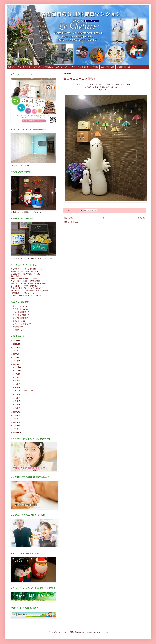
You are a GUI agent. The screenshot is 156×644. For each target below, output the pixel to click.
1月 (17, 408)
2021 (15, 358)
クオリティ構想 (19, 315)
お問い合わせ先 (62, 67)
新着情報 (11, 67)
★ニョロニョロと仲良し (80, 79)
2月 (17, 405)
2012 (15, 432)
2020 (15, 361)
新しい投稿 (68, 218)
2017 (15, 415)
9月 (17, 377)
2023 (15, 351)
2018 (15, 412)
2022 (15, 354)
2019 (15, 364)
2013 (15, 429)
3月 (17, 401)
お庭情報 (16, 330)
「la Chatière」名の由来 (79, 67)
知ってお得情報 (19, 318)
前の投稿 (141, 218)
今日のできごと (19, 306)
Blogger (104, 632)
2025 (15, 344)
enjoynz (84, 632)
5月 (17, 394)
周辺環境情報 (18, 327)
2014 (15, 425)
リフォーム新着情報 (20, 324)
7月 (17, 384)
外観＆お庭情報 (19, 312)
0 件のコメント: (72, 210)
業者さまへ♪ (17, 321)
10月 (17, 374)
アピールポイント (24, 67)
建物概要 (37, 67)
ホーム (105, 218)
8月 (17, 381)
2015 (15, 422)
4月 (17, 398)
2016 (15, 419)
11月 (17, 370)
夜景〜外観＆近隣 (107, 67)
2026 (15, 341)
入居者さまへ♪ (18, 309)
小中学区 (95, 67)
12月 (17, 367)
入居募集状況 (48, 67)
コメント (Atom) (74, 222)
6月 (17, 387)
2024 (15, 347)
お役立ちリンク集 (123, 67)
